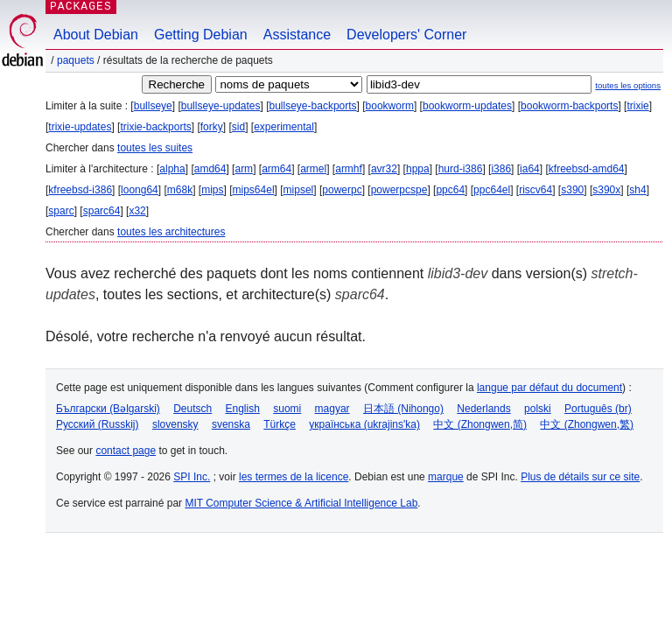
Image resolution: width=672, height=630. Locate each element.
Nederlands (483, 409)
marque (446, 477)
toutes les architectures (171, 232)
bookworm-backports (569, 106)
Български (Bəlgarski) (108, 409)
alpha (172, 169)
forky (212, 127)
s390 (572, 190)
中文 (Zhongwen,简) (480, 424)
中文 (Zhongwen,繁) (587, 424)
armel (313, 169)
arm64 (276, 169)
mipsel (299, 190)
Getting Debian (201, 35)
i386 (501, 169)
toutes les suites (155, 148)
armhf (349, 169)
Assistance (297, 35)
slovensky (175, 424)
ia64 (530, 169)
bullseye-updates (221, 106)
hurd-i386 (461, 169)
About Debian (96, 35)
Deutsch (192, 409)
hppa (418, 169)
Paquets (76, 60)
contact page (126, 451)
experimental (284, 127)
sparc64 (102, 211)
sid (238, 127)
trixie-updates (80, 127)
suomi (287, 409)
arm (244, 169)
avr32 (384, 169)
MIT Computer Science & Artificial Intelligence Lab (301, 503)
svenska (231, 424)
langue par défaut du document (549, 388)
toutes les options (628, 85)
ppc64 (450, 190)
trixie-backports (155, 127)
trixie (637, 106)
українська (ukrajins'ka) (364, 424)
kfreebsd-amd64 (587, 169)
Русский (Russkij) (98, 424)
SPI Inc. (192, 477)
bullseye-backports (313, 106)
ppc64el (492, 190)
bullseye (153, 106)
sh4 (637, 190)
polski (538, 409)
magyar (332, 409)
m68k (180, 190)
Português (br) (598, 409)
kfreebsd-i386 (80, 190)
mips (212, 190)
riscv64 (535, 190)
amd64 (210, 169)
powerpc (342, 190)
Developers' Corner (406, 35)
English (243, 409)
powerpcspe (399, 190)
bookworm (390, 106)
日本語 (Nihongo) (403, 409)
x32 (137, 211)
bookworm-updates (467, 106)
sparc (61, 211)
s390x (606, 190)
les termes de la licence (294, 477)
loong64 (140, 190)
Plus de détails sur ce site (580, 477)
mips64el (254, 190)
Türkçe (280, 424)
